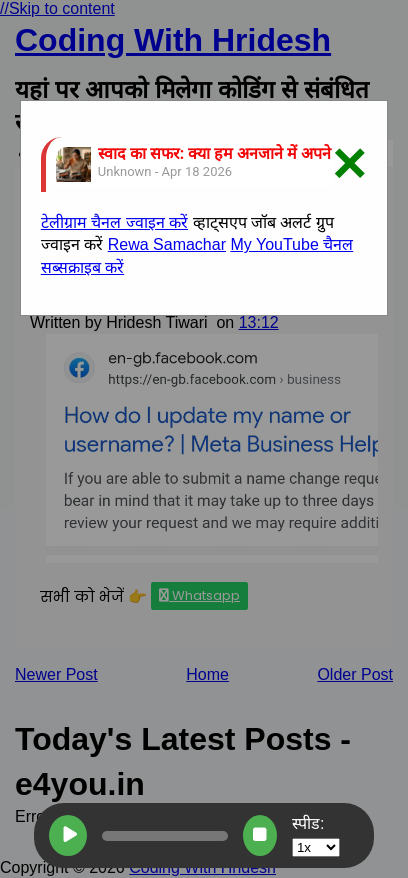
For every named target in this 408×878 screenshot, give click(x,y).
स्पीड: (316, 835)
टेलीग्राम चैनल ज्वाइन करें (114, 222)
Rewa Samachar (167, 244)
